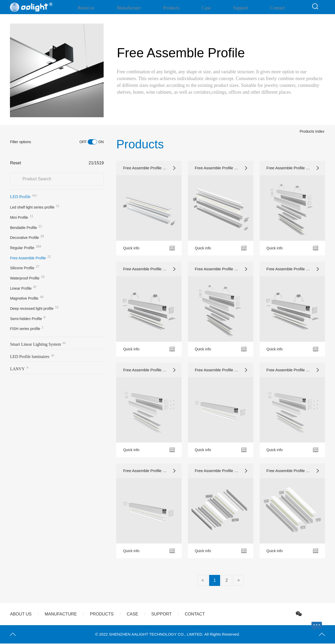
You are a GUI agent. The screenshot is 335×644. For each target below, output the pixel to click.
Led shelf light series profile (35, 207)
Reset (15, 163)
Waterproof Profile (27, 278)
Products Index (303, 145)
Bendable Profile (26, 227)
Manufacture (141, 8)
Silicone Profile (25, 267)
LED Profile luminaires (32, 356)
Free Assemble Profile (30, 257)
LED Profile (23, 196)
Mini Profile (22, 217)
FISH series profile (27, 328)
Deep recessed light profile (34, 308)
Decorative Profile (27, 237)
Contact (266, 8)
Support (235, 8)
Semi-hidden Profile (28, 318)
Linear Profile (23, 288)
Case (207, 8)
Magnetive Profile (27, 298)
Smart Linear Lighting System (38, 344)
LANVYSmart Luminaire (27, 370)
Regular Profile (26, 247)
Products (178, 8)
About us (104, 8)
